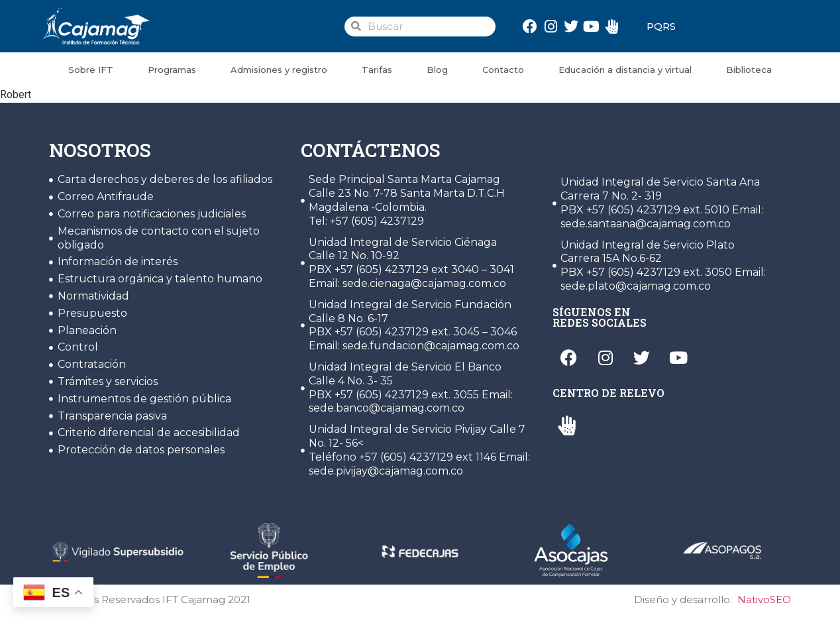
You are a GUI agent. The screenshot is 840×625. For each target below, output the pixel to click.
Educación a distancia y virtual (625, 70)
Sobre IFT (91, 70)
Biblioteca (749, 70)
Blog (437, 70)
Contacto (503, 70)
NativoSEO (764, 599)
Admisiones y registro (279, 70)
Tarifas (377, 70)
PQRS (661, 26)
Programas (172, 70)
